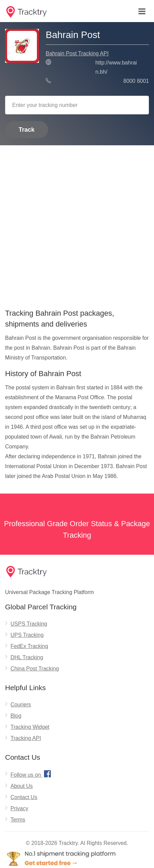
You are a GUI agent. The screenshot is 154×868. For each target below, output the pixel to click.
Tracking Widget (30, 727)
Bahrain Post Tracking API (77, 53)
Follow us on (32, 774)
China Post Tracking (35, 669)
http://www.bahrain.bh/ (116, 67)
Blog (16, 716)
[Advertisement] (77, 225)
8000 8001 (136, 81)
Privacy (19, 808)
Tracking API (26, 738)
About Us (22, 786)
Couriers (21, 705)
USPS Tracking (29, 624)
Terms (18, 820)
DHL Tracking (27, 657)
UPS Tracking (27, 635)
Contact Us (24, 797)
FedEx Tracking (29, 646)
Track (27, 130)
